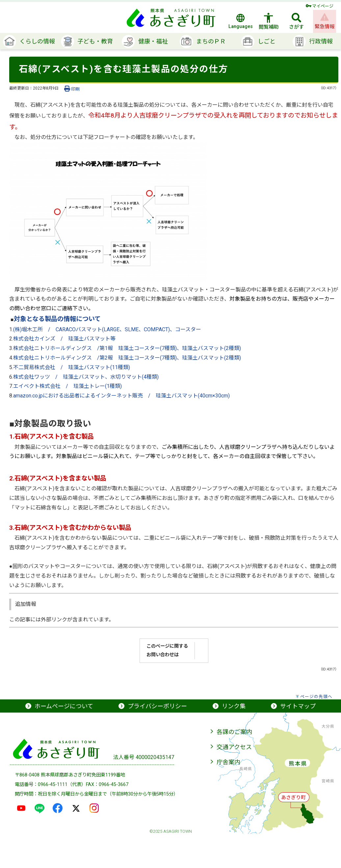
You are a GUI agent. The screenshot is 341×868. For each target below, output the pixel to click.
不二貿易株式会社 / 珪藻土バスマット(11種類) (72, 367)
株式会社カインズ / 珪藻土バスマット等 (64, 339)
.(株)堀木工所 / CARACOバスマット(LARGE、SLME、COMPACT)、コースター (107, 329)
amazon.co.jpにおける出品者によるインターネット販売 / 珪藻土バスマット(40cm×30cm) (121, 396)
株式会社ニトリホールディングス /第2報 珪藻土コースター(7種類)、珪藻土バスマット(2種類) (127, 358)
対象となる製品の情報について (57, 319)
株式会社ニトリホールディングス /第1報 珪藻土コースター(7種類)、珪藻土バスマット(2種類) (127, 348)
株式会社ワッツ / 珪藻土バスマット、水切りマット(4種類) (86, 377)
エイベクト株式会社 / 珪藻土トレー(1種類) (67, 386)
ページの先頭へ (316, 697)
